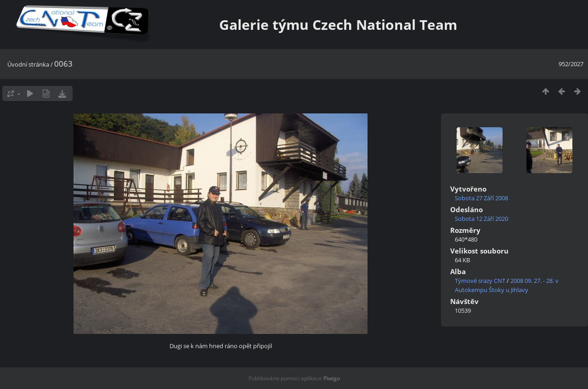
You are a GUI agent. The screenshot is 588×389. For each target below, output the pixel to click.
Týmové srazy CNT (480, 281)
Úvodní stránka (28, 64)
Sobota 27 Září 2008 (481, 198)
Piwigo (332, 378)
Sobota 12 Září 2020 (481, 219)
